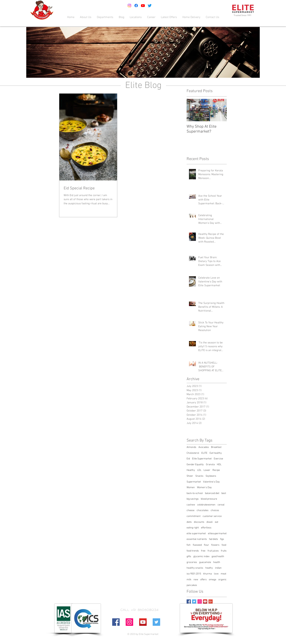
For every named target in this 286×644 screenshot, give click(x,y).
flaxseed (197, 545)
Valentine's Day (211, 482)
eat (217, 522)
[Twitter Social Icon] (156, 622)
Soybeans (211, 476)
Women (191, 488)
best (224, 493)
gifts (189, 557)
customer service (212, 516)
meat (223, 574)
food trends (193, 551)
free (203, 551)
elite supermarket (196, 534)
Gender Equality (195, 465)
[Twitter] (150, 6)
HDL (219, 465)
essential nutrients (197, 539)
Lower (207, 470)
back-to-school (195, 493)
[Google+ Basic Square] (211, 601)
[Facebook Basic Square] (189, 601)
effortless (206, 528)
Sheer (190, 476)
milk (189, 580)
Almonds (191, 447)
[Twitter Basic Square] (194, 601)
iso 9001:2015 (194, 574)
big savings (193, 499)
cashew (191, 505)
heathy (209, 568)
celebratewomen (206, 505)
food (224, 545)
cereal (221, 505)
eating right (193, 528)
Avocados (204, 447)
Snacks (199, 476)
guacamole (205, 562)
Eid (188, 459)
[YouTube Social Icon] (205, 601)
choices (215, 510)
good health (218, 557)
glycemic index (201, 557)
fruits (224, 551)
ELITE (204, 453)
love (216, 574)
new (196, 580)
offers (203, 580)
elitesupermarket (217, 534)
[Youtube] (143, 6)
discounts (199, 522)
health (217, 562)
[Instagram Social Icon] (200, 601)
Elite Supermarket (202, 459)
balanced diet (212, 493)
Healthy (191, 470)
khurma (207, 574)
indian (218, 568)
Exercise (218, 459)
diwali (210, 522)
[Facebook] (136, 6)
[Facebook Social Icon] (116, 622)
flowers (215, 545)
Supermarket (194, 482)
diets (189, 522)
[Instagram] (129, 6)
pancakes (192, 585)
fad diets (213, 539)
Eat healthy (216, 453)
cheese (191, 510)
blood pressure (209, 499)
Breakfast (216, 447)
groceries (192, 562)
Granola (210, 465)
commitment (194, 516)
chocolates (203, 510)
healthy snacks (195, 568)
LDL (199, 470)
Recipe (216, 470)
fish (189, 545)
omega (212, 580)
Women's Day (204, 488)
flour (206, 545)
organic (222, 580)
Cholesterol (193, 453)
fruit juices (213, 551)
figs (222, 539)
